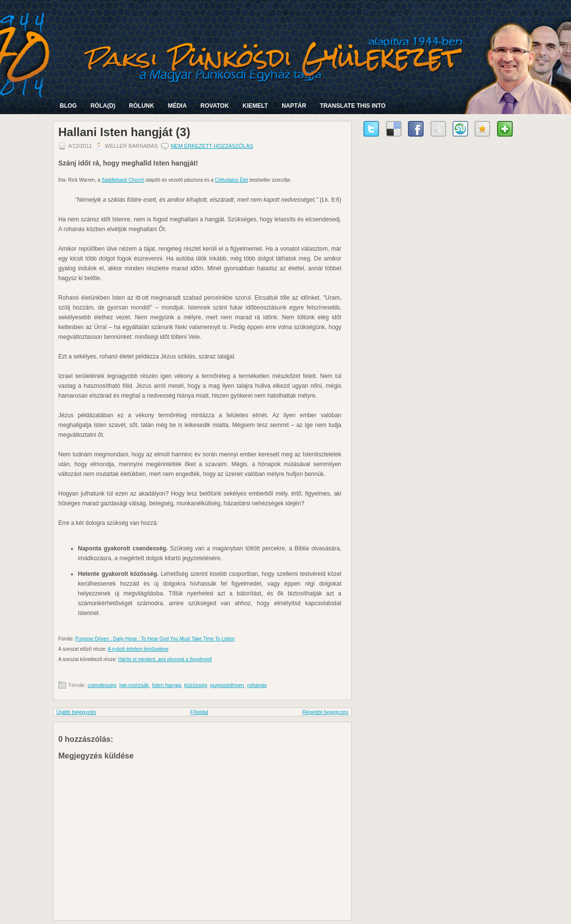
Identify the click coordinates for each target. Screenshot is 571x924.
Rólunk (141, 106)
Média (178, 106)
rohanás (257, 685)
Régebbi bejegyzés (325, 712)
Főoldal (199, 712)
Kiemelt (255, 106)
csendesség (102, 685)
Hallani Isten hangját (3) (124, 132)
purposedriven (227, 685)
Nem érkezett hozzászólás (212, 146)
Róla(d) (103, 106)
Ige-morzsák (134, 685)
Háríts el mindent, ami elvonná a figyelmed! (165, 659)
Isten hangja (167, 685)
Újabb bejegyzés (76, 712)
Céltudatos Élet (232, 180)
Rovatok (214, 106)
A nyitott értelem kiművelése (138, 649)
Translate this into (353, 106)
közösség (195, 685)
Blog (68, 106)
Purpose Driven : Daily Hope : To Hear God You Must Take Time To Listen (155, 639)
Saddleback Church (123, 180)
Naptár (294, 106)
